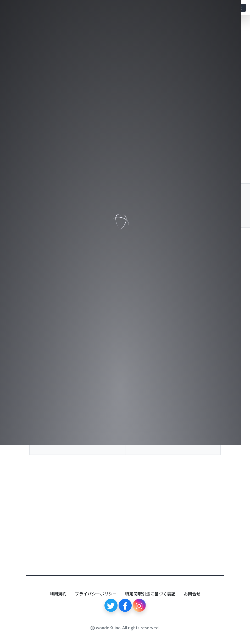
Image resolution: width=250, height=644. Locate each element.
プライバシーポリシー (96, 594)
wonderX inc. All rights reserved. (125, 628)
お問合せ (192, 594)
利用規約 (58, 594)
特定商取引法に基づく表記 (150, 594)
